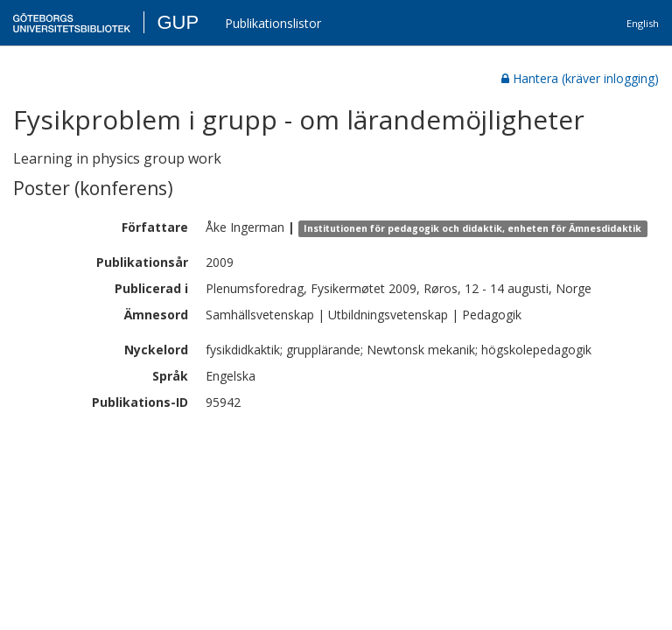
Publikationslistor (273, 23)
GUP (178, 22)
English (643, 23)
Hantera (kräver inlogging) (580, 78)
